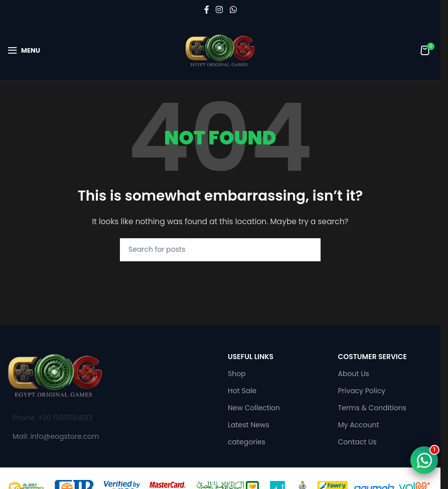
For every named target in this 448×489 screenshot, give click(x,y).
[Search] (220, 250)
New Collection (254, 408)
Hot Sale (242, 391)
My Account (359, 425)
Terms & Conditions (372, 408)
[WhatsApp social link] (233, 10)
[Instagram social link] (219, 10)
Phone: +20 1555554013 (52, 418)
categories (247, 442)
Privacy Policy (362, 391)
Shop (237, 374)
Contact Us (357, 442)
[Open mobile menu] (24, 50)
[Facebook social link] (207, 10)
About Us (354, 374)
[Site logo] (220, 50)
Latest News (249, 425)
